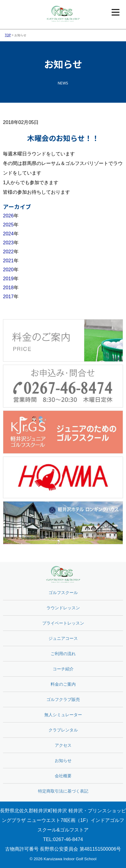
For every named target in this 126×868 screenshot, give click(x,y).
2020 (8, 270)
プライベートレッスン (63, 623)
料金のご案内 (63, 684)
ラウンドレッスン (63, 608)
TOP (8, 35)
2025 (8, 225)
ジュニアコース (63, 638)
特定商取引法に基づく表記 (63, 791)
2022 (8, 252)
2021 (8, 261)
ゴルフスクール (63, 593)
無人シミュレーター (63, 715)
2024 (8, 234)
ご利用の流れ (63, 654)
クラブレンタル (63, 730)
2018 (8, 288)
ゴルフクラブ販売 (63, 699)
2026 (8, 216)
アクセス (63, 745)
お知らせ (63, 761)
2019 (8, 279)
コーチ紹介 (63, 669)
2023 (8, 243)
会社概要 (63, 776)
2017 (8, 297)
